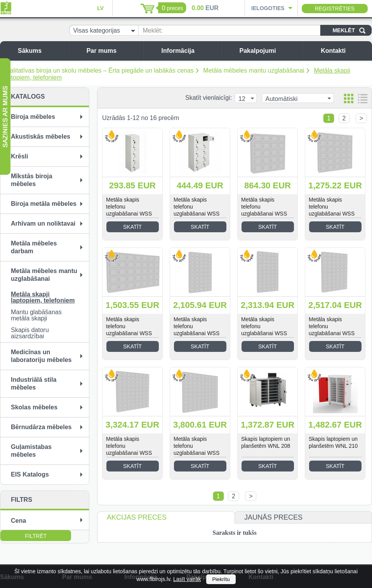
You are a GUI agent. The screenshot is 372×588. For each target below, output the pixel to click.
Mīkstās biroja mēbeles (32, 180)
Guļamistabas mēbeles (31, 451)
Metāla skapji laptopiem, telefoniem (43, 297)
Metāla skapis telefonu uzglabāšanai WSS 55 (264, 330)
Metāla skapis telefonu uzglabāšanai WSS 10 (196, 210)
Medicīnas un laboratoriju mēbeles (41, 356)
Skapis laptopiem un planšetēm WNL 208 (266, 442)
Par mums (113, 51)
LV (100, 8)
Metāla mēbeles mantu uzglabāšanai (254, 70)
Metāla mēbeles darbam (34, 247)
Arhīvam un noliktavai (43, 224)
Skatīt (132, 227)
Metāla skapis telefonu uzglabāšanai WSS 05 (129, 210)
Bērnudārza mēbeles (41, 427)
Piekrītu (221, 579)
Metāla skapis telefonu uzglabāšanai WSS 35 (129, 330)
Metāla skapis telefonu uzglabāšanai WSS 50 (196, 330)
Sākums (41, 51)
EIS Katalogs (30, 474)
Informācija (189, 51)
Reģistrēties (335, 9)
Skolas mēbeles (34, 407)
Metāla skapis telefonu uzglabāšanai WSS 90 (196, 449)
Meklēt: (153, 30)
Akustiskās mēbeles (41, 137)
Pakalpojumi (269, 51)
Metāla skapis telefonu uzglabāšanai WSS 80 (129, 449)
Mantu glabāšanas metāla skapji (36, 315)
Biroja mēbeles (33, 117)
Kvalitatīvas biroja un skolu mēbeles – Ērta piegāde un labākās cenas (98, 70)
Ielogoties (268, 8)
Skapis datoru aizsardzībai (30, 333)
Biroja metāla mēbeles (44, 204)
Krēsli (19, 156)
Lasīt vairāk (187, 579)
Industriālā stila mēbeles (34, 384)
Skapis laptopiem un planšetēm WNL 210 (333, 442)
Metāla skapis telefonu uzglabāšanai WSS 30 (332, 210)
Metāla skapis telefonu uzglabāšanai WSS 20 (264, 210)
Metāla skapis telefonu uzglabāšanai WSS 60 (332, 330)
